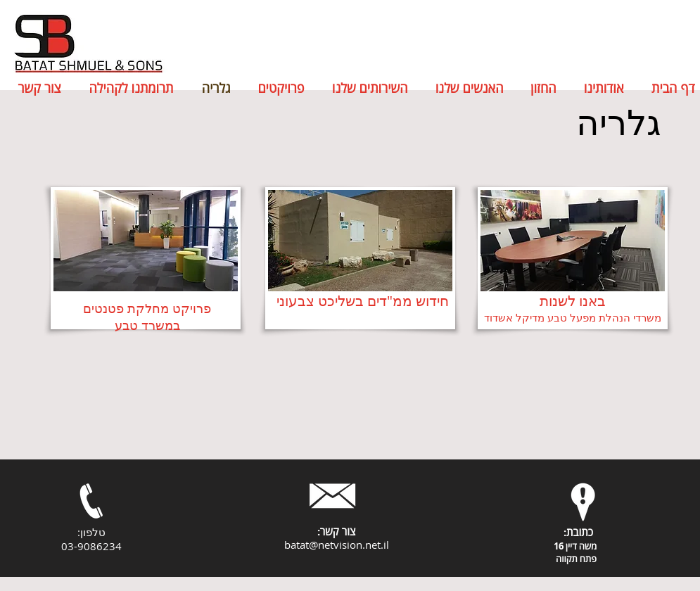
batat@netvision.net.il (337, 545)
